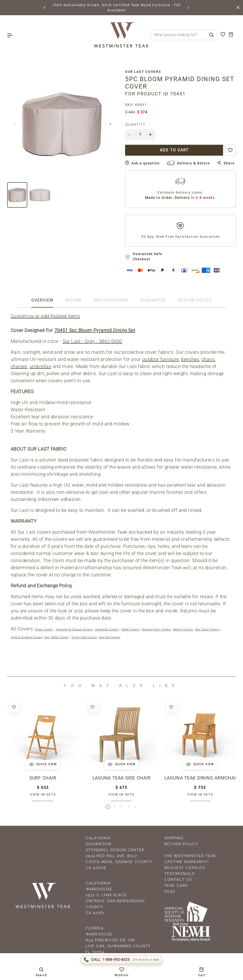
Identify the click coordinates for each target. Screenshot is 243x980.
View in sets (43, 794)
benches (190, 359)
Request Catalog (185, 868)
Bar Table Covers (57, 637)
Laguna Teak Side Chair (121, 778)
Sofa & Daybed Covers (26, 637)
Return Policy (181, 844)
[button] (45, 8)
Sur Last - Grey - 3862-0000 (92, 341)
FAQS (170, 892)
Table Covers (130, 629)
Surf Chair (43, 778)
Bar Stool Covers (207, 629)
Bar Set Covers (110, 637)
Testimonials (180, 874)
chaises (19, 366)
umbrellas (41, 366)
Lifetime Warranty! (187, 862)
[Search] (211, 35)
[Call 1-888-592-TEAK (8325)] (122, 960)
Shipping (174, 838)
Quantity (135, 125)
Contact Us (178, 880)
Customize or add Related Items (45, 316)
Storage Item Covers (157, 629)
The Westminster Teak (190, 856)
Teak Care (176, 886)
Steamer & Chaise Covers (74, 629)
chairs (208, 359)
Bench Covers (183, 629)
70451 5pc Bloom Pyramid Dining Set (95, 330)
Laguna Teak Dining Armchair (200, 778)
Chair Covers (44, 629)
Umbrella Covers (107, 629)
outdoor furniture (161, 359)
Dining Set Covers (84, 637)
